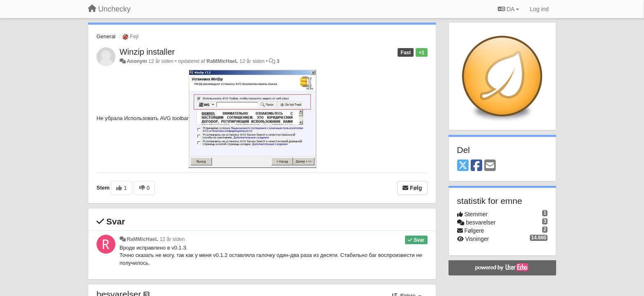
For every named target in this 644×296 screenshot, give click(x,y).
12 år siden (172, 239)
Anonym (137, 61)
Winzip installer (147, 52)
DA (508, 9)
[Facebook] (476, 166)
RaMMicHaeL (222, 61)
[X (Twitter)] (463, 166)
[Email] (490, 166)
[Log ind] (539, 9)
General (106, 36)
